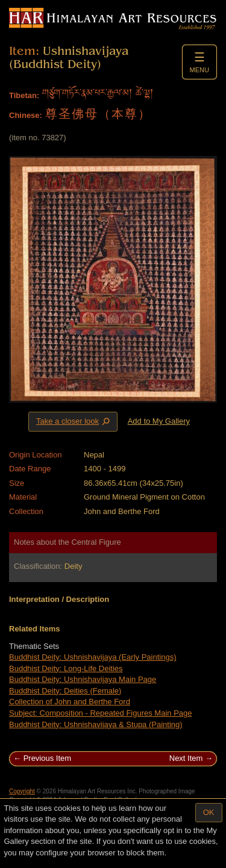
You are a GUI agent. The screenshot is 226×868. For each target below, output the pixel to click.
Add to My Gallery (159, 421)
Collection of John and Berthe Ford (70, 702)
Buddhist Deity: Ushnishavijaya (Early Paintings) (93, 657)
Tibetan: (24, 95)
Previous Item (47, 758)
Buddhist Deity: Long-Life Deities (66, 668)
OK (209, 812)
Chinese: (26, 115)
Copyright (22, 791)
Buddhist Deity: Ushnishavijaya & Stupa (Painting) (96, 724)
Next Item (186, 758)
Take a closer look (74, 421)
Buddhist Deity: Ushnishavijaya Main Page (83, 679)
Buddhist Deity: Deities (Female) (65, 691)
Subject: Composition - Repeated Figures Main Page (101, 713)
